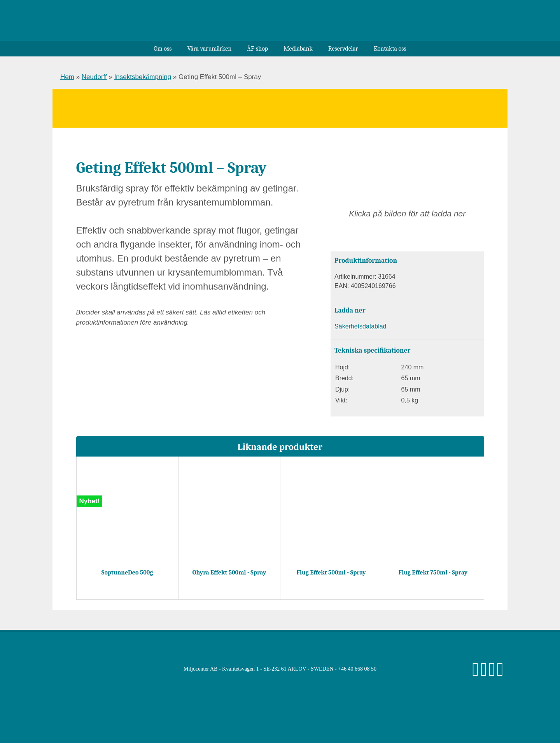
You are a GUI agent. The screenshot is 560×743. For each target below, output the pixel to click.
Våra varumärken (209, 49)
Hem (67, 77)
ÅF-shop (257, 49)
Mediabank (298, 49)
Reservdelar (343, 49)
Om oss (163, 49)
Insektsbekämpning (143, 77)
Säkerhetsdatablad (360, 326)
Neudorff (94, 77)
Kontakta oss (390, 49)
